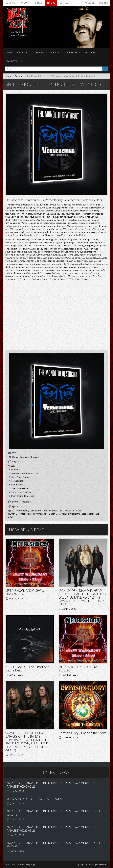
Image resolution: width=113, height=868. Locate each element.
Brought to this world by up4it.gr (20, 864)
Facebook (89, 3)
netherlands (93, 514)
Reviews (22, 52)
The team (37, 3)
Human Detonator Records (22, 514)
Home (8, 76)
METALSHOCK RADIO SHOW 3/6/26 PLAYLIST (35, 799)
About (24, 3)
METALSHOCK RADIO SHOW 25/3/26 (78, 668)
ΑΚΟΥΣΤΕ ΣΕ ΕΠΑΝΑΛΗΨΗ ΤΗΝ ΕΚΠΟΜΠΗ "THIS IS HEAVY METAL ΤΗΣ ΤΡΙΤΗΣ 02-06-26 (56, 813)
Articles (90, 52)
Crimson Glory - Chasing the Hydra (83, 733)
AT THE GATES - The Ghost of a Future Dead (27, 668)
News (9, 52)
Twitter (103, 3)
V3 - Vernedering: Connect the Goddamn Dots (34, 511)
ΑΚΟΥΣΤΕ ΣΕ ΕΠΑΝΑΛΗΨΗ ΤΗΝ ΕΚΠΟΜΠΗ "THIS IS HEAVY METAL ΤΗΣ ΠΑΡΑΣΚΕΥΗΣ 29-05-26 (51, 829)
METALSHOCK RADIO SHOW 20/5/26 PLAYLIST (25, 592)
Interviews (39, 52)
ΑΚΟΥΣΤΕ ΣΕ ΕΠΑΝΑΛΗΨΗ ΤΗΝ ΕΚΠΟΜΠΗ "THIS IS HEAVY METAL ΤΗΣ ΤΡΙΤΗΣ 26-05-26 (56, 845)
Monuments (14, 61)
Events (55, 52)
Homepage (11, 3)
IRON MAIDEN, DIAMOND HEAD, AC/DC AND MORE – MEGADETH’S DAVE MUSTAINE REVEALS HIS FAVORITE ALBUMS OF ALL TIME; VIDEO (82, 597)
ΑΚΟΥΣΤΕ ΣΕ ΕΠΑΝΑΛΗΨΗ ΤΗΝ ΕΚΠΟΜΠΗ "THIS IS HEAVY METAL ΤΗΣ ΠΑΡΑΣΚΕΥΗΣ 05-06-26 (51, 785)
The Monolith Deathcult (70, 511)
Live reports (72, 52)
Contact (65, 3)
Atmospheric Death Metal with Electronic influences (61, 514)
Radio (51, 3)
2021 (11, 517)
